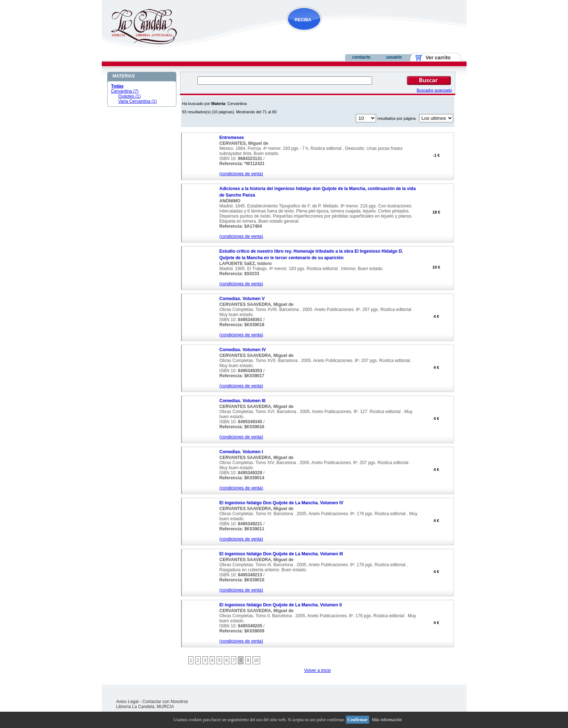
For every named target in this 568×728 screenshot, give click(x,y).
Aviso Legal (128, 702)
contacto (361, 57)
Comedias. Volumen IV (243, 350)
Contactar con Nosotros (165, 702)
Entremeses (232, 138)
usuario (394, 57)
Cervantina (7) (125, 91)
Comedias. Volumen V (242, 299)
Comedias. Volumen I (241, 452)
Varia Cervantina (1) (138, 101)
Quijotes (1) (130, 96)
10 (256, 660)
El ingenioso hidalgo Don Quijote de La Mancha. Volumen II (281, 605)
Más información (387, 720)
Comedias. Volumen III (243, 401)
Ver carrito (435, 58)
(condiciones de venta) (241, 174)
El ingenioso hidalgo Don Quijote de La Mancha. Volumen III (281, 554)
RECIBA (303, 20)
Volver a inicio (317, 670)
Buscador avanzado (434, 90)
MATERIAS (124, 76)
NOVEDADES (341, 34)
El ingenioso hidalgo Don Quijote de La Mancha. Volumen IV (281, 503)
